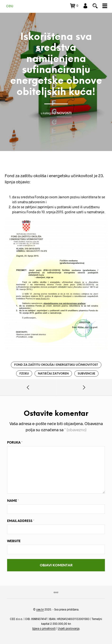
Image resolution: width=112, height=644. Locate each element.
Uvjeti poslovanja (69, 628)
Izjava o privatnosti (44, 628)
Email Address (21, 521)
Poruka (15, 443)
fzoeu (24, 374)
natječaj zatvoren (53, 374)
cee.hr (40, 609)
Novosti (64, 113)
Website (14, 541)
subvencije (86, 374)
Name (13, 501)
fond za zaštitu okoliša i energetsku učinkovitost (56, 365)
